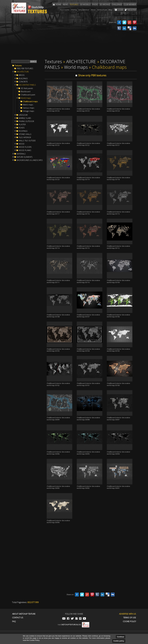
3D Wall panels (27, 88)
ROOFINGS (23, 131)
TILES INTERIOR (25, 137)
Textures (18, 66)
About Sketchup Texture (24, 614)
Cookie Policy (129, 621)
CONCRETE (23, 82)
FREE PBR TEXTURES (25, 69)
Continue (120, 637)
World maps (26, 98)
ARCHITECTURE (23, 72)
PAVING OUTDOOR (26, 121)
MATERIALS (21, 154)
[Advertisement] (59, 38)
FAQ (14, 621)
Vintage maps (29, 111)
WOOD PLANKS (25, 150)
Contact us (18, 618)
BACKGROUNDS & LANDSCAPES (30, 160)
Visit (73, 625)
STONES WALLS (25, 134)
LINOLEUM (23, 115)
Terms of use (130, 618)
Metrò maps (28, 105)
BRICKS (22, 75)
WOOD (22, 144)
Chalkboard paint (28, 95)
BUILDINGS (23, 79)
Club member (130, 4)
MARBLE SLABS (25, 118)
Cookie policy (119, 641)
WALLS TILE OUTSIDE (27, 141)
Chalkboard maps (30, 102)
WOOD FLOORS (25, 147)
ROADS (22, 128)
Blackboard (26, 92)
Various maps (29, 108)
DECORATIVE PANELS (27, 85)
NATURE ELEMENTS (25, 157)
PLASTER (22, 125)
